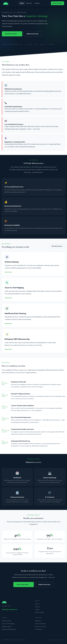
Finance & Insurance (40, 627)
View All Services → (57, 246)
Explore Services (33, 34)
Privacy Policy (52, 640)
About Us (29, 3)
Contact (37, 3)
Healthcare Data (7, 627)
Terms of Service (61, 640)
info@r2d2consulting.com (9, 609)
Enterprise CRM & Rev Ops (9, 629)
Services (37, 607)
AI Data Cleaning (6, 621)
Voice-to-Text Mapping (8, 624)
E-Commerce (39, 629)
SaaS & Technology (40, 624)
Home (22, 3)
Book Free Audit (57, 3)
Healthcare (38, 621)
